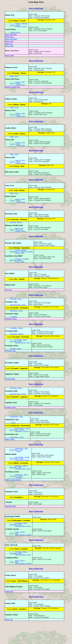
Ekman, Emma (9, 57)
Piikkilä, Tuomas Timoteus (13, 498)
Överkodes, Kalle (16, 353)
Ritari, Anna (20, 271)
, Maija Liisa (15, 33)
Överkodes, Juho (16, 484)
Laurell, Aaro (15, 26)
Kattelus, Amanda (16, 270)
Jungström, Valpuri (17, 345)
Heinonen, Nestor (16, 229)
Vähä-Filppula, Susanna (24, 555)
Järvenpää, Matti (10, 391)
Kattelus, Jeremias (22, 268)
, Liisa (13, 436)
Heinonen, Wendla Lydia (12, 89)
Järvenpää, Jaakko (17, 339)
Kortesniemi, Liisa (17, 475)
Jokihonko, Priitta (22, 446)
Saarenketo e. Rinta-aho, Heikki (22, 260)
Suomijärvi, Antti (17, 321)
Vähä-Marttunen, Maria (18, 315)
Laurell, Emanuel (21, 24)
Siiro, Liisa (8, 299)
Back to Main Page (36, 8)
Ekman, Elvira (9, 38)
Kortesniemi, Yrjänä (22, 442)
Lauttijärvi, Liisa (17, 452)
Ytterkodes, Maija (17, 494)
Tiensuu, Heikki (21, 258)
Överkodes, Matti (16, 309)
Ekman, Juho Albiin (11, 40)
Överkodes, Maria (10, 420)
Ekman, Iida (9, 45)
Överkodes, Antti (16, 543)
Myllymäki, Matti (10, 363)
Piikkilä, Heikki (10, 454)
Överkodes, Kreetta (11, 330)
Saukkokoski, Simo (17, 430)
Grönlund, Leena (21, 27)
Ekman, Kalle (9, 47)
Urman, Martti (20, 551)
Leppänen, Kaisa (16, 361)
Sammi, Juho (9, 641)
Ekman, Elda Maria (11, 36)
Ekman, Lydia (9, 42)
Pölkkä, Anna (20, 262)
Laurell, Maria (16, 85)
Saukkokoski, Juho (17, 465)
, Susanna (14, 327)
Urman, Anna (15, 553)
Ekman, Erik (15, 77)
